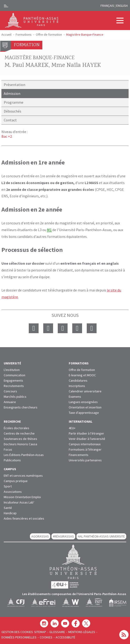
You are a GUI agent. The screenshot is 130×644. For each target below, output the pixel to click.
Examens (75, 397)
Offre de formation (49, 34)
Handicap (10, 513)
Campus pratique (16, 481)
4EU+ (72, 428)
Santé (8, 508)
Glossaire (57, 632)
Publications (12, 460)
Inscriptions (77, 386)
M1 (49, 230)
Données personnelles (19, 637)
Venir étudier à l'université (87, 439)
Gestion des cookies (17, 632)
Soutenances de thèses (20, 439)
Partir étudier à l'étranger (86, 433)
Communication (14, 375)
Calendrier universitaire (85, 391)
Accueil (6, 34)
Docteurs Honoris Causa (20, 444)
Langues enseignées (83, 402)
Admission (12, 93)
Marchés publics (15, 397)
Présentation (14, 85)
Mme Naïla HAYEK (76, 65)
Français (107, 6)
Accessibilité (65, 637)
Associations (13, 492)
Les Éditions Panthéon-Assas (24, 455)
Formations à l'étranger (85, 449)
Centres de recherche (19, 433)
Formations (24, 34)
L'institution (12, 370)
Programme (14, 102)
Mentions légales (82, 632)
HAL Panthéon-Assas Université (101, 536)
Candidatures (78, 380)
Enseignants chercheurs (21, 407)
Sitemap (40, 632)
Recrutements (14, 386)
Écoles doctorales (16, 428)
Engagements (13, 380)
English (122, 6)
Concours (10, 391)
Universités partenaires (85, 460)
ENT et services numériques (23, 476)
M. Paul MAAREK (27, 65)
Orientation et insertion (85, 407)
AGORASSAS (40, 536)
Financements (79, 455)
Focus (8, 449)
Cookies (46, 637)
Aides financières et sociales (24, 518)
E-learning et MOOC (82, 375)
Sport (8, 486)
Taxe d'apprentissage (84, 413)
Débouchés (13, 111)
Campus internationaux (85, 444)
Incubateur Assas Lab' (19, 502)
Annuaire (10, 402)
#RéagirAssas (63, 536)
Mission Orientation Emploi (22, 497)
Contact (10, 120)
